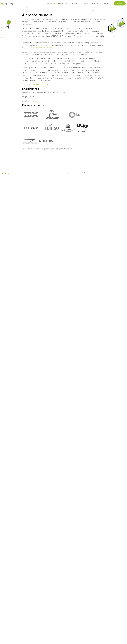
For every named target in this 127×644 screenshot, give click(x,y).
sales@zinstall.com (35, 101)
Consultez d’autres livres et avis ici (40, 48)
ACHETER (120, 3)
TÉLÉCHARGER (86, 173)
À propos (96, 3)
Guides (86, 3)
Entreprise (75, 3)
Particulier (63, 3)
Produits (51, 3)
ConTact (107, 3)
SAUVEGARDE (56, 173)
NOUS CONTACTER (75, 173)
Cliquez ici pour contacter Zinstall (35, 84)
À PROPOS (65, 173)
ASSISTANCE (40, 173)
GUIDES (48, 173)
